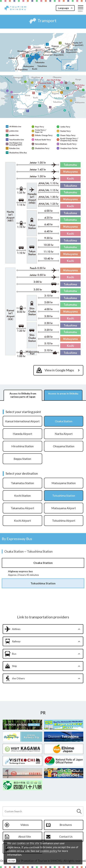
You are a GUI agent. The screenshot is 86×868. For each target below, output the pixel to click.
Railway (16, 641)
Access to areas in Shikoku (63, 394)
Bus (14, 654)
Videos (25, 825)
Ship (14, 666)
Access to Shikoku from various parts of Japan (23, 395)
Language (63, 8)
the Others (18, 678)
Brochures (66, 825)
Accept (12, 861)
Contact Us (66, 837)
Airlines (16, 629)
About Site (25, 837)
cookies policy (49, 851)
